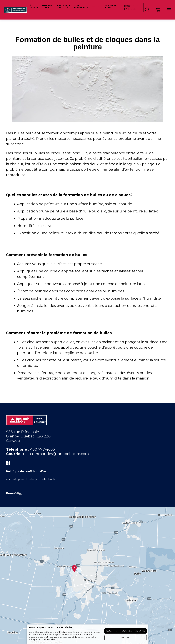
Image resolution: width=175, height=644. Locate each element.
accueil (11, 479)
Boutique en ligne (131, 8)
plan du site (26, 479)
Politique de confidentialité (26, 471)
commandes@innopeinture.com (60, 454)
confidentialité (46, 479)
